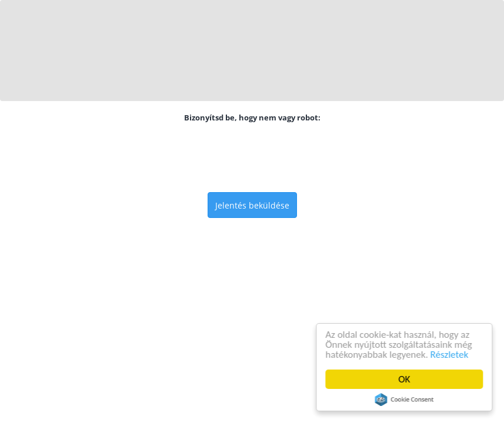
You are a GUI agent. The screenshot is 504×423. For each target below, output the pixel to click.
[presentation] (252, 157)
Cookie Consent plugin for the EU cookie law (405, 399)
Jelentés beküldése (252, 205)
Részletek (450, 355)
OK (405, 379)
